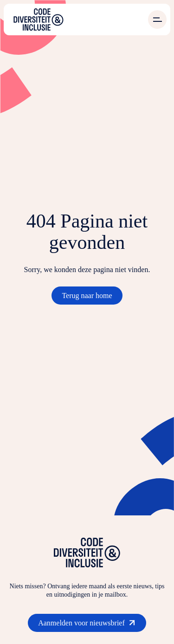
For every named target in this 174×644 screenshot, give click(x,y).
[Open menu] (157, 20)
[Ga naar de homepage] (39, 20)
